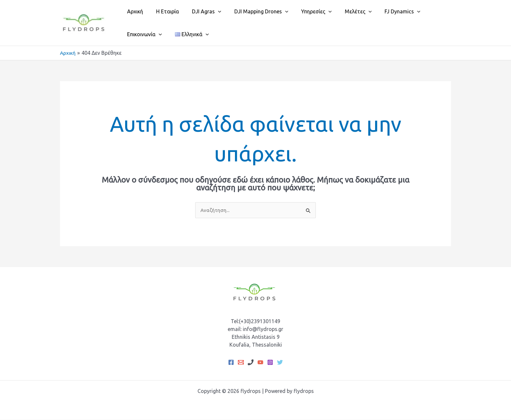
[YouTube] (260, 363)
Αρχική (134, 11)
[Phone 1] (251, 363)
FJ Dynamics (386, 11)
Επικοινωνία (143, 34)
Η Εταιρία (164, 11)
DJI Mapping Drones (252, 11)
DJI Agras (200, 11)
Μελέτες (344, 11)
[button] (212, 11)
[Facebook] (231, 363)
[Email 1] (241, 363)
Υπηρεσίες (305, 11)
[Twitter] (280, 363)
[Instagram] (270, 363)
